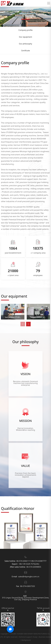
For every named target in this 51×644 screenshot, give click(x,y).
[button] (28, 324)
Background (26, 640)
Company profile (25, 30)
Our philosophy (25, 44)
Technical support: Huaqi (28, 637)
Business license (45, 637)
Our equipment (26, 37)
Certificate (25, 51)
